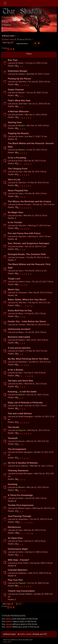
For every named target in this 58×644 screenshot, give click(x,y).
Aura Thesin (23, 563)
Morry (21, 314)
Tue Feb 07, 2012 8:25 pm (35, 373)
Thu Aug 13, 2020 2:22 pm (36, 63)
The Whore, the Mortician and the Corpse (29, 201)
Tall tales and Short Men (20, 381)
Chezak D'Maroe (25, 594)
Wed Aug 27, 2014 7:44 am (39, 236)
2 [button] (11, 49)
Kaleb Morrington (25, 474)
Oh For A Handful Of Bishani (23, 463)
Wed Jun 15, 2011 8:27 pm (38, 441)
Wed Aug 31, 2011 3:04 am (39, 430)
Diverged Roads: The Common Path (27, 254)
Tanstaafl (13, 438)
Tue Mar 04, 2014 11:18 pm (38, 257)
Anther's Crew (24, 282)
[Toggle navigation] (5, 3)
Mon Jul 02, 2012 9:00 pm (38, 340)
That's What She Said (19, 101)
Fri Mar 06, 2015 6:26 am (39, 183)
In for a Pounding (17, 158)
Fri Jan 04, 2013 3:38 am (36, 332)
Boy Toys (13, 60)
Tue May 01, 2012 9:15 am (40, 362)
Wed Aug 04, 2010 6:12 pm (44, 508)
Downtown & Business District (17, 39)
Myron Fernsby (25, 204)
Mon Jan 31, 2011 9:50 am (38, 487)
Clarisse (22, 325)
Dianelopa (22, 362)
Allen (20, 384)
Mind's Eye (14, 290)
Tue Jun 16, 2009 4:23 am (38, 583)
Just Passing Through (19, 516)
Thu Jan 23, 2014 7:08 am (43, 282)
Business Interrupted (19, 337)
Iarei (20, 373)
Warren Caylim (24, 508)
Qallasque (22, 573)
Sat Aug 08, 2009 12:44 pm (41, 563)
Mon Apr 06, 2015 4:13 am (35, 161)
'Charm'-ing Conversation (21, 591)
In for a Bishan (16, 370)
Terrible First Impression (21, 505)
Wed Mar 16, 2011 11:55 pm (42, 466)
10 (32, 376)
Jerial (21, 406)
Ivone (21, 136)
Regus (21, 332)
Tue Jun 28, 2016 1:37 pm (37, 93)
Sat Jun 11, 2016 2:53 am (39, 104)
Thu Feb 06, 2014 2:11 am (36, 271)
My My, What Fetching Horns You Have (28, 359)
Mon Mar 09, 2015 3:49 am (35, 172)
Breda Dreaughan (26, 417)
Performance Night (18, 549)
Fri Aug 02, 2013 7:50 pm (35, 314)
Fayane (21, 257)
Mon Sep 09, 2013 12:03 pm (41, 293)
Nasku (21, 63)
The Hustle (13, 427)
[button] (14, 49)
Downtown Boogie (18, 71)
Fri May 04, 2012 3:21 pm (37, 351)
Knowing (12, 484)
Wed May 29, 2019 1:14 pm (38, 74)
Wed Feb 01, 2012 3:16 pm (36, 384)
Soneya (21, 74)
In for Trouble (15, 222)
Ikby (20, 216)
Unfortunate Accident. (19, 329)
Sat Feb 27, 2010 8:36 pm (35, 541)
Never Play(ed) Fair (18, 190)
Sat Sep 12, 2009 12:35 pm (37, 552)
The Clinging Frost (18, 169)
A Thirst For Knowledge (20, 495)
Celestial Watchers (18, 570)
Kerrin (21, 552)
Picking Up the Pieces (19, 79)
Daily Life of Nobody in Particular (25, 403)
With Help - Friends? (19, 560)
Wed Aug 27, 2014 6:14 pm (39, 226)
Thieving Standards (18, 471)
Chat (5, 28)
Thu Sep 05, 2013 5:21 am (39, 303)
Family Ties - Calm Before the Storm (27, 321)
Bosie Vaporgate (25, 452)
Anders (21, 351)
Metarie (22, 126)
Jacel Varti (23, 104)
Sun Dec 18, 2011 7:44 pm (36, 406)
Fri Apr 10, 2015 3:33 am (37, 150)
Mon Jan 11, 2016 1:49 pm (36, 115)
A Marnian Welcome (18, 111)
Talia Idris (22, 82)
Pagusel (22, 430)
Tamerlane (23, 293)
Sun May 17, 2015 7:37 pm (36, 136)
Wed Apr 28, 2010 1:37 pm (35, 530)
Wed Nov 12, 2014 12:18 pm (35, 216)
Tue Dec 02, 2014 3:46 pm (44, 204)
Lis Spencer (23, 466)
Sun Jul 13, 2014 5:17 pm (36, 246)
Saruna (21, 441)
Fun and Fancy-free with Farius (24, 233)
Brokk (21, 115)
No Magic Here (16, 212)
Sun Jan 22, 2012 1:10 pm (38, 395)
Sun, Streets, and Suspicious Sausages (29, 243)
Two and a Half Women (20, 413)
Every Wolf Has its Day (20, 310)
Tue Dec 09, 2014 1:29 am (36, 194)
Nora (20, 541)
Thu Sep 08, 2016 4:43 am (39, 82)
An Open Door (15, 538)
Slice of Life (14, 180)
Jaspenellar (23, 519)
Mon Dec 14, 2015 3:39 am (38, 126)
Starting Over (15, 122)
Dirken (21, 498)
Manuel (21, 93)
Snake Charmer (16, 90)
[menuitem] (5, 22)
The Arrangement (17, 449)
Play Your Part (15, 580)
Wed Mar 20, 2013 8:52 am (38, 325)
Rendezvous (14, 527)
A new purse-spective (19, 348)
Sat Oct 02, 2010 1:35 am (36, 498)
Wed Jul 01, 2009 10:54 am (40, 573)
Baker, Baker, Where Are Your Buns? (27, 300)
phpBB (11, 640)
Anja (20, 530)
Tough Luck (14, 279)
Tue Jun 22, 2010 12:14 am (41, 519)
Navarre (22, 340)
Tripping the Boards (18, 133)
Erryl (20, 161)
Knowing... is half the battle (22, 392)
